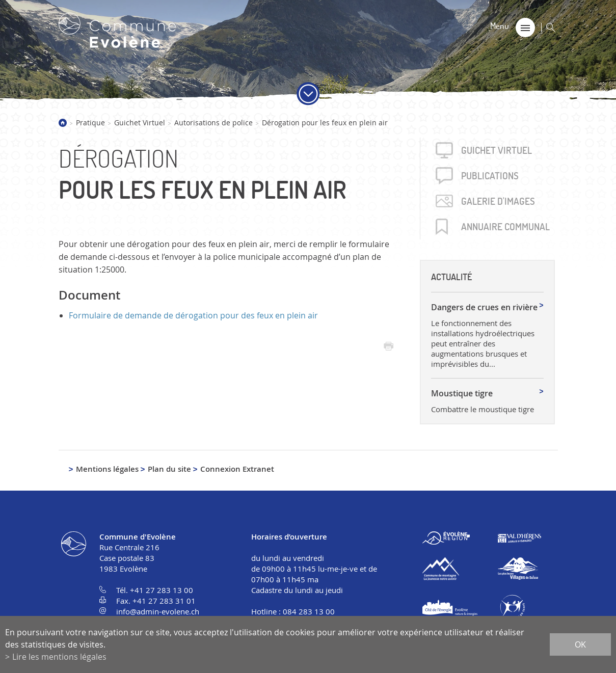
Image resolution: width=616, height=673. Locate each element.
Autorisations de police (213, 123)
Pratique (90, 123)
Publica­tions (490, 176)
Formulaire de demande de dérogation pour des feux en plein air (193, 315)
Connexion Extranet (237, 469)
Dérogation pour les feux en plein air (325, 123)
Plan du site (169, 469)
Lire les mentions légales (59, 657)
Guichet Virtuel (140, 123)
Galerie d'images (498, 201)
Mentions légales (107, 469)
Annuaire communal (505, 227)
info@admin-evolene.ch (158, 611)
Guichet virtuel (497, 150)
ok (580, 644)
